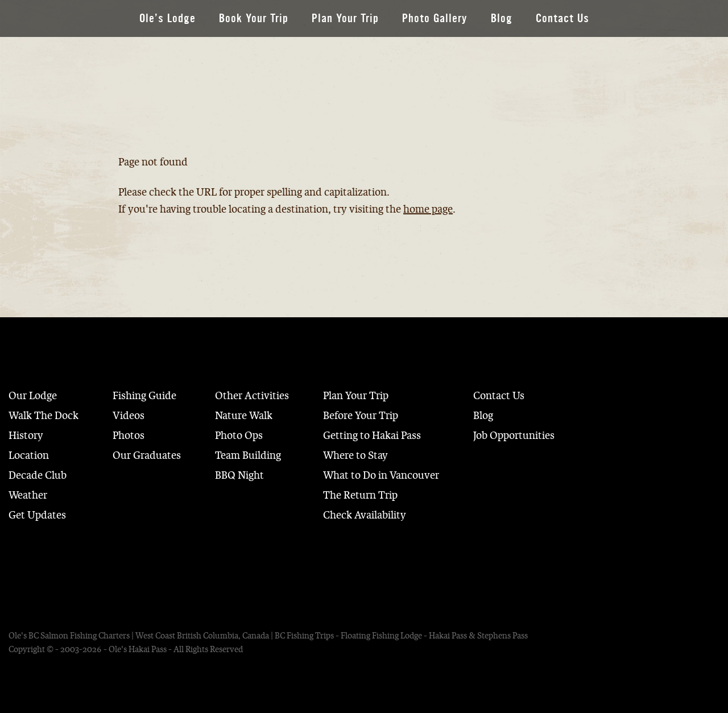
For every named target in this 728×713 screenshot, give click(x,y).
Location (29, 455)
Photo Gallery (435, 18)
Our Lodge (33, 396)
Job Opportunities (514, 436)
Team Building (248, 455)
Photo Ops (239, 436)
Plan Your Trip (345, 18)
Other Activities (252, 396)
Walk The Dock (44, 416)
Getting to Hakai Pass (372, 436)
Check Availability (365, 515)
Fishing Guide (144, 396)
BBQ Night (239, 475)
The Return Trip (360, 495)
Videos (129, 416)
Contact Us (562, 18)
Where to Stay (355, 455)
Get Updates (37, 515)
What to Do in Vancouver (381, 475)
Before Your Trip (361, 416)
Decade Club (38, 475)
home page (428, 209)
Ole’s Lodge (167, 18)
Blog (502, 18)
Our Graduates (147, 455)
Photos (129, 436)
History (26, 436)
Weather (28, 495)
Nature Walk (244, 416)
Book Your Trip (254, 18)
